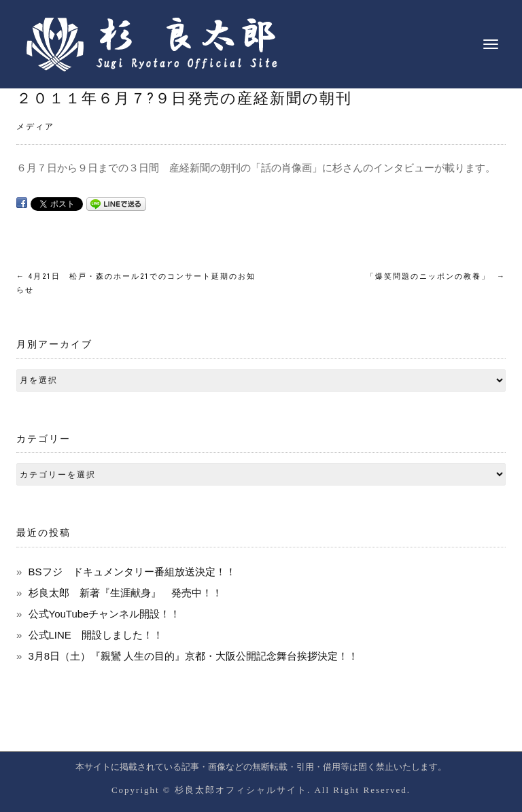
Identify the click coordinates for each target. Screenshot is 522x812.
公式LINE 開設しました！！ (96, 635)
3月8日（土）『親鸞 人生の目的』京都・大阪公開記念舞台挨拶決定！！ (194, 656)
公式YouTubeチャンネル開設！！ (105, 614)
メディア (35, 126)
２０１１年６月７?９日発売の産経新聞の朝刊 (184, 98)
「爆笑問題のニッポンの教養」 (436, 276)
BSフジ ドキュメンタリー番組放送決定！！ (132, 572)
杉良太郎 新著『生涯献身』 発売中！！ (125, 593)
